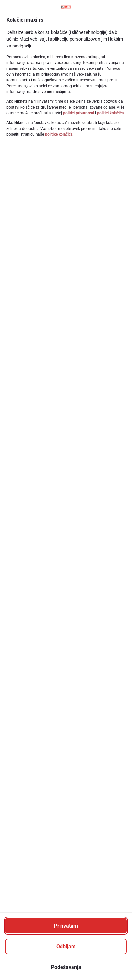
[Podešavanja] (66, 967)
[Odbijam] (66, 946)
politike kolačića (59, 134)
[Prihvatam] (66, 926)
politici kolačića (110, 113)
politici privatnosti (79, 113)
